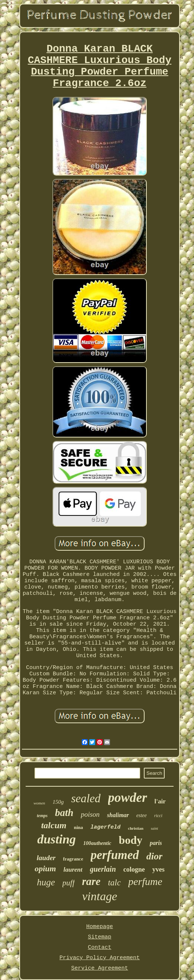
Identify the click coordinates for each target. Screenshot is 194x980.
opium (45, 868)
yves (159, 869)
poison (90, 814)
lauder (46, 858)
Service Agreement (99, 968)
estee (142, 815)
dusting (56, 839)
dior (154, 856)
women (39, 803)
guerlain (103, 869)
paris (156, 843)
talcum (54, 825)
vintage (100, 896)
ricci (158, 816)
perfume (145, 881)
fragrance (73, 859)
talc (114, 883)
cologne (134, 869)
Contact (99, 948)
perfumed (115, 855)
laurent (73, 870)
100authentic (97, 843)
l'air (160, 801)
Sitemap (99, 937)
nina (79, 827)
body (131, 840)
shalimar (118, 815)
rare (91, 881)
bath (64, 813)
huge (46, 882)
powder (128, 798)
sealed (86, 798)
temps (42, 816)
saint (154, 828)
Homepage (100, 927)
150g (58, 802)
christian (136, 828)
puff (69, 883)
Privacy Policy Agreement (100, 958)
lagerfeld (105, 827)
